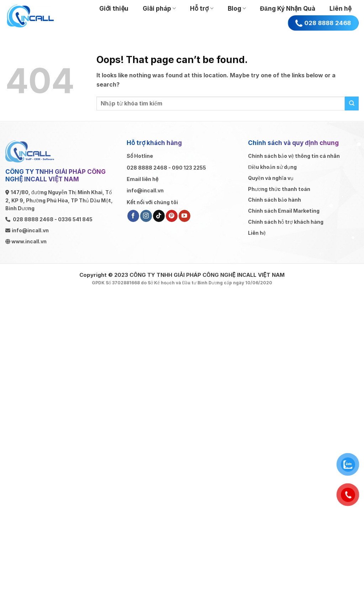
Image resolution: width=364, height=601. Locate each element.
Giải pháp (159, 9)
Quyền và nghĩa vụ (271, 178)
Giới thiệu (114, 9)
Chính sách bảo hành (275, 200)
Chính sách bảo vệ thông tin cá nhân (294, 156)
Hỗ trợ (202, 9)
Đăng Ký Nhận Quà (288, 9)
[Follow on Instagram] (146, 216)
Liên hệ (341, 9)
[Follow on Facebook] (133, 216)
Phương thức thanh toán (279, 189)
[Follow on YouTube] (184, 216)
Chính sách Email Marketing (284, 211)
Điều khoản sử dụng (272, 167)
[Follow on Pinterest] (172, 216)
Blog (237, 9)
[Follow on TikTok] (159, 216)
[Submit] (352, 103)
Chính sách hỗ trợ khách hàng (286, 222)
